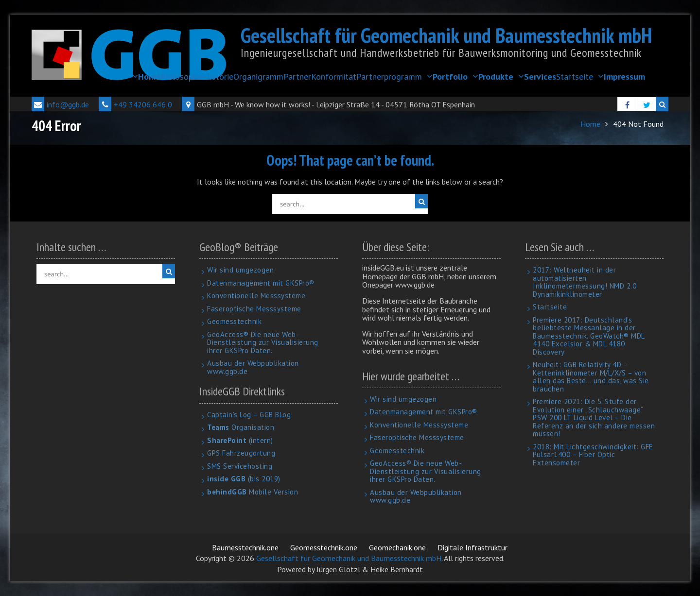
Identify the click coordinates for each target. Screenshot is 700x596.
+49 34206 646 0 (135, 104)
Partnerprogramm (389, 77)
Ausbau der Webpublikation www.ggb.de (253, 367)
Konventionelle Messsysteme (256, 296)
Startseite (575, 77)
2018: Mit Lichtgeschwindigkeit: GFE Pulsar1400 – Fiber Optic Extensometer (593, 455)
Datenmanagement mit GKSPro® (261, 283)
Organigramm (258, 77)
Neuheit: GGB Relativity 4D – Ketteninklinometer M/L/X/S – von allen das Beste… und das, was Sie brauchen (591, 377)
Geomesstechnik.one (324, 547)
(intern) (240, 440)
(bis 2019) (244, 479)
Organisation (241, 427)
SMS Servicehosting (240, 466)
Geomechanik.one (397, 547)
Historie (219, 77)
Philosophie (182, 77)
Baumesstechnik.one (245, 547)
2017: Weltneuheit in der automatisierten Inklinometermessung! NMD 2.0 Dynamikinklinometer (585, 282)
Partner (297, 77)
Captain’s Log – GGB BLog (249, 415)
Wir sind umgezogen (240, 270)
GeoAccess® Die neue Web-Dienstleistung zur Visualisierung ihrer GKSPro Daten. (263, 342)
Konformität (334, 77)
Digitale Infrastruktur (472, 547)
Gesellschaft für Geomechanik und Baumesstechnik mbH (446, 35)
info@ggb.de (60, 104)
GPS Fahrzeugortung (241, 453)
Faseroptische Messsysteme (254, 309)
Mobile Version (253, 492)
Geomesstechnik (234, 321)
